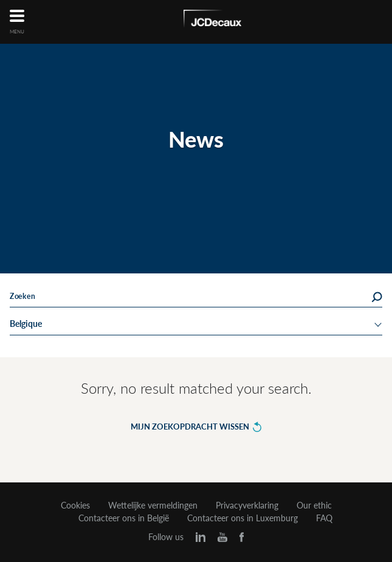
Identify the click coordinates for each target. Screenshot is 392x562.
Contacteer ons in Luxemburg (242, 518)
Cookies (75, 505)
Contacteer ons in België (124, 518)
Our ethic (314, 505)
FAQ (324, 518)
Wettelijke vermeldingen (153, 505)
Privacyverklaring (247, 505)
